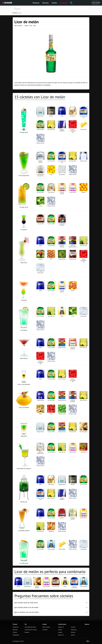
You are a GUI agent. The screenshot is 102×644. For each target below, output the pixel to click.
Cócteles (54, 3)
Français (73, 627)
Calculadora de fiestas (30, 627)
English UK (61, 627)
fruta (31, 26)
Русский (73, 632)
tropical (26, 26)
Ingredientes (64, 3)
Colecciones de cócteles (31, 630)
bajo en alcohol (18, 26)
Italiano (73, 635)
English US (61, 635)
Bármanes (46, 3)
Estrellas (27, 632)
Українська (74, 630)
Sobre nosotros (46, 627)
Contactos (45, 630)
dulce (34, 26)
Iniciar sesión (96, 3)
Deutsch (60, 630)
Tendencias (36, 3)
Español (60, 632)
